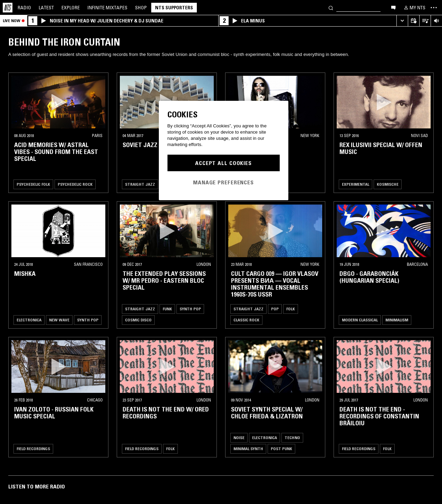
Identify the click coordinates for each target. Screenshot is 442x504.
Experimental (355, 184)
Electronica (29, 320)
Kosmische (388, 184)
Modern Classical (360, 320)
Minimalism (397, 320)
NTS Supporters (174, 8)
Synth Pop (88, 320)
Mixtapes (107, 8)
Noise (239, 438)
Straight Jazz (140, 184)
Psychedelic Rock (75, 184)
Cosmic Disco (138, 320)
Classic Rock (246, 320)
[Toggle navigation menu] (434, 8)
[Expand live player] (402, 21)
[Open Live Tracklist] (425, 21)
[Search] (331, 7)
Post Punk (281, 449)
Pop (275, 309)
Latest (46, 8)
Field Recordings (33, 449)
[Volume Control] (436, 21)
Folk (291, 309)
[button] (58, 102)
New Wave (59, 320)
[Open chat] (393, 7)
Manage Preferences (223, 182)
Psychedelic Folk (33, 184)
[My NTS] (414, 8)
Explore (71, 8)
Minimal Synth (248, 449)
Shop (141, 8)
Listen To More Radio (37, 486)
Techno (292, 438)
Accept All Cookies (223, 163)
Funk (167, 309)
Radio (24, 8)
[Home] (8, 8)
